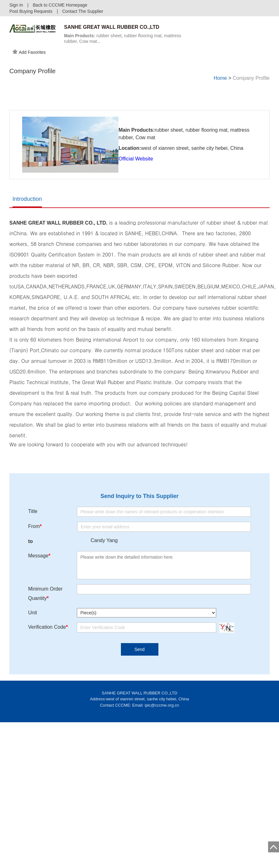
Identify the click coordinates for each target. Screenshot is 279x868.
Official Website (136, 166)
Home (220, 78)
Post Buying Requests (31, 11)
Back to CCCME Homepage (60, 5)
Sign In (16, 5)
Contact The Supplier (83, 11)
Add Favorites (29, 52)
